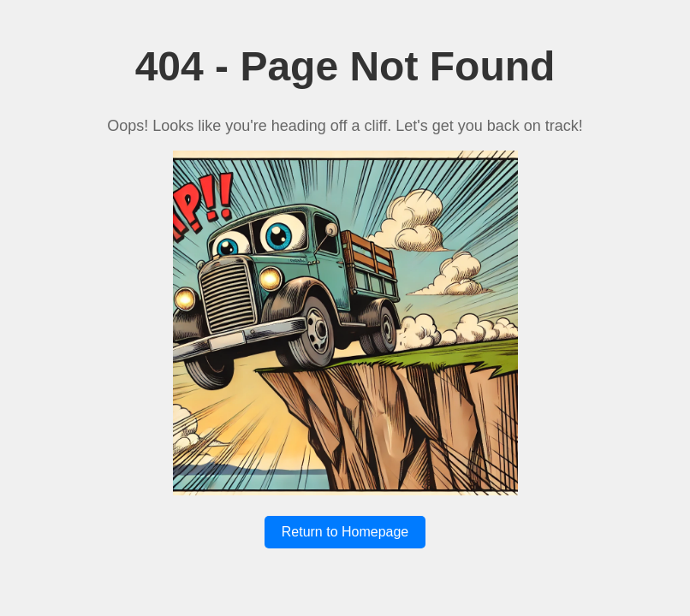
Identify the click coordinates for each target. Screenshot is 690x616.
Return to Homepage (345, 532)
